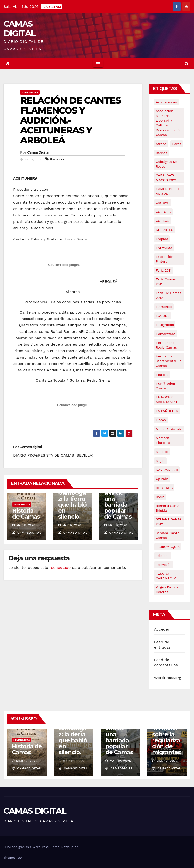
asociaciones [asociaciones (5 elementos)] (166, 102)
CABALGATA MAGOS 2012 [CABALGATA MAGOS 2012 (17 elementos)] (166, 178)
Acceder (162, 629)
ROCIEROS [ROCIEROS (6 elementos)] (164, 488)
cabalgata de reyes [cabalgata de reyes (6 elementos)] (167, 164)
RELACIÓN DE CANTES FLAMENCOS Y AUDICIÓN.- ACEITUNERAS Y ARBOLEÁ (70, 120)
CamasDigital (38, 152)
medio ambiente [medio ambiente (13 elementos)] (169, 429)
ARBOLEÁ (73, 352)
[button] (187, 64)
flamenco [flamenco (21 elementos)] (164, 307)
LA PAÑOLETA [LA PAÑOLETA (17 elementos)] (167, 411)
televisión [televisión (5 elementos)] (164, 565)
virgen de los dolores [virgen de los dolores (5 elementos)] (167, 589)
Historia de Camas (26, 514)
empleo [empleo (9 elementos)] (162, 239)
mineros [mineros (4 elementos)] (162, 452)
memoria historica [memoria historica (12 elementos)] (163, 440)
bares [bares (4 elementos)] (177, 144)
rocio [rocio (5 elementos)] (160, 497)
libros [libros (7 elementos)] (161, 420)
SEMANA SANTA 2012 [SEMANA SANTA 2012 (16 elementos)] (169, 522)
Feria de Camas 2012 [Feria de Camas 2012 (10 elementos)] (169, 295)
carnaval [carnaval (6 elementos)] (163, 203)
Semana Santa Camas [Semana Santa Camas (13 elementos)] (168, 535)
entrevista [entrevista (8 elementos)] (164, 248)
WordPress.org (168, 678)
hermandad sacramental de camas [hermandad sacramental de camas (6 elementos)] (169, 361)
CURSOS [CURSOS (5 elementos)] (163, 221)
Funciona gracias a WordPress (27, 847)
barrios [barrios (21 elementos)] (162, 153)
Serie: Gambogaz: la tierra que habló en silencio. (72, 502)
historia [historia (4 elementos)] (162, 375)
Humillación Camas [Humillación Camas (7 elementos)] (166, 386)
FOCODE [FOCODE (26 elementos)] (163, 316)
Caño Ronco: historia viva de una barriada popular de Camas (118, 496)
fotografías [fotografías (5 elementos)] (165, 325)
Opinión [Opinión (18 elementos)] (162, 479)
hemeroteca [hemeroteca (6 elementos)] (166, 334)
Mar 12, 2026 (27, 761)
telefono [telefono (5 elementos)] (163, 556)
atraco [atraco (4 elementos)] (161, 144)
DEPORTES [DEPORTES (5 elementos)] (165, 230)
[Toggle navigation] (98, 64)
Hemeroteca (30, 92)
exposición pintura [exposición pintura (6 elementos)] (165, 259)
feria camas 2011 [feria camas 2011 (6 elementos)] (166, 282)
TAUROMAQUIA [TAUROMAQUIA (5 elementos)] (168, 547)
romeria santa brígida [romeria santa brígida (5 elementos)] (168, 508)
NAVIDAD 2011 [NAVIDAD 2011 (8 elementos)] (167, 470)
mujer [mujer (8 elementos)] (160, 461)
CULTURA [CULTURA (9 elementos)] (163, 212)
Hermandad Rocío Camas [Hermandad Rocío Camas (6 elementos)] (166, 345)
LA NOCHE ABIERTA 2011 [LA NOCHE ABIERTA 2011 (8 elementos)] (166, 399)
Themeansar (13, 858)
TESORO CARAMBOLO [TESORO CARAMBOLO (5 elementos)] (166, 576)
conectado (61, 567)
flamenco (57, 159)
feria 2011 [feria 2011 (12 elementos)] (164, 270)
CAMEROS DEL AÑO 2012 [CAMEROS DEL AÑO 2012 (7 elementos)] (168, 191)
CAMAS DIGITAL (19, 29)
